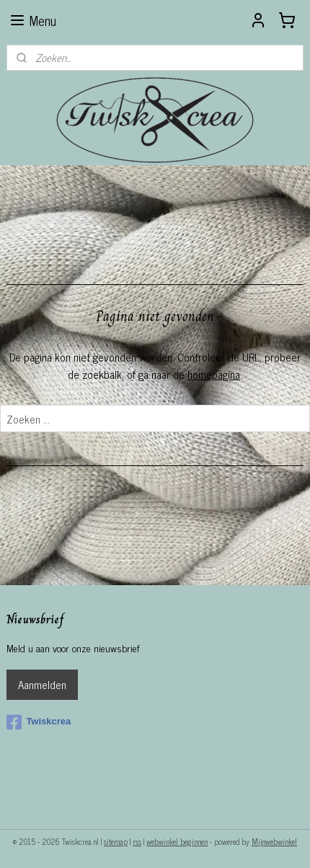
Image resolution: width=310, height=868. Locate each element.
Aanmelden (42, 684)
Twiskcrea (39, 722)
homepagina (214, 374)
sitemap (116, 841)
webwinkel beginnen (177, 841)
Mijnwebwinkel (274, 841)
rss (137, 841)
